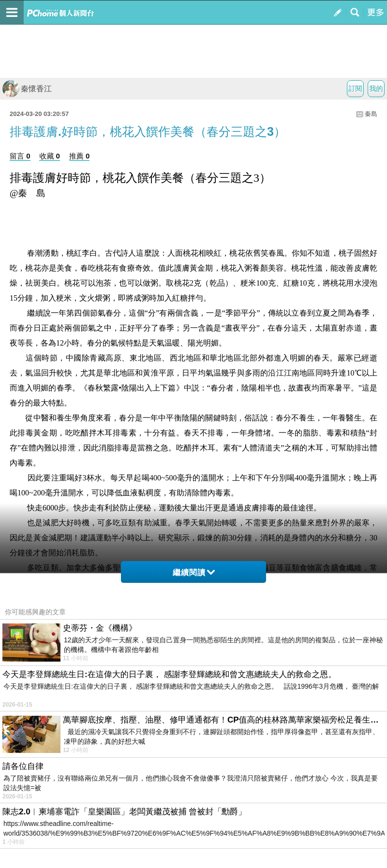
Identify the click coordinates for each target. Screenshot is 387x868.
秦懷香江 (27, 89)
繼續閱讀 (194, 572)
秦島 (371, 114)
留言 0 (20, 156)
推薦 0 (80, 156)
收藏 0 (50, 156)
